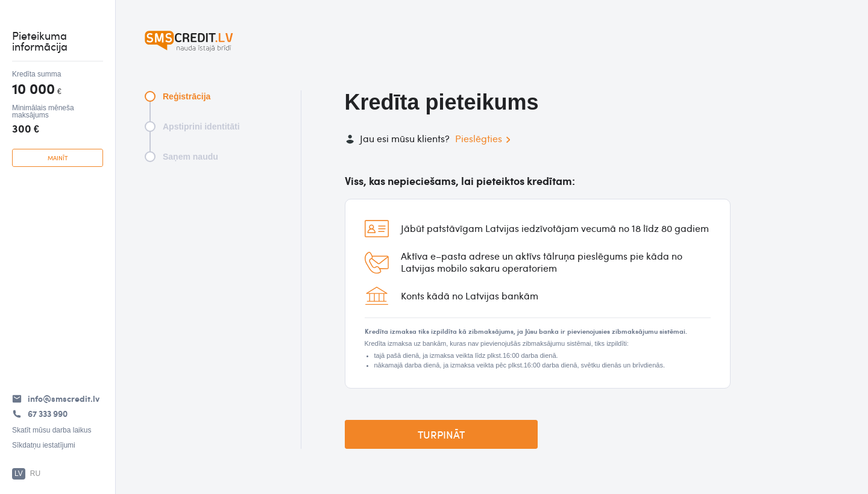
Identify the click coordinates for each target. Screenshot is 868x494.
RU (35, 474)
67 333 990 (48, 413)
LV (19, 474)
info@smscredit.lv (64, 398)
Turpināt (441, 434)
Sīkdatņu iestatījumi (44, 445)
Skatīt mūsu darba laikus (52, 430)
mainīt (58, 158)
